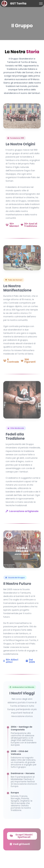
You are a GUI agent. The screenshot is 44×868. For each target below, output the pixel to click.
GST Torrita (18, 4)
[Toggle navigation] (41, 4)
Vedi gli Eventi (20, 845)
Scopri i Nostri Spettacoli (21, 837)
